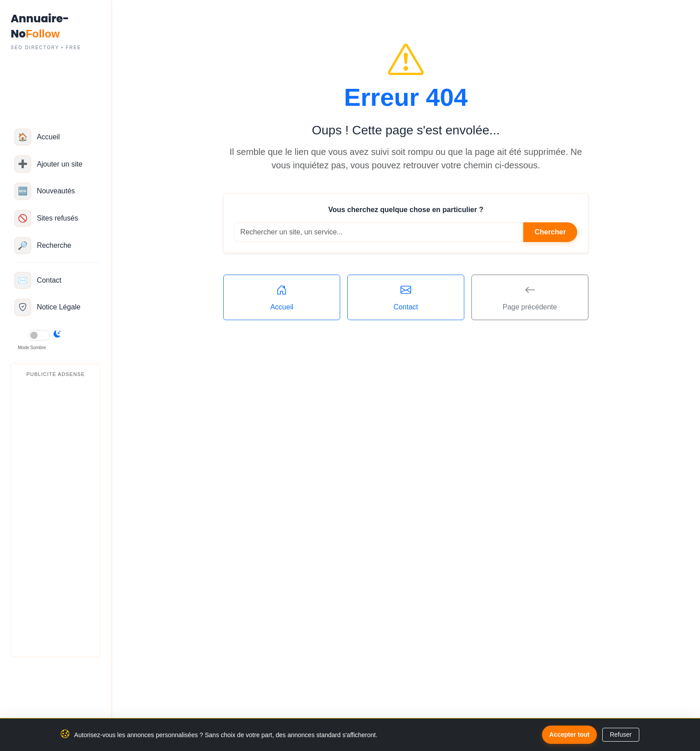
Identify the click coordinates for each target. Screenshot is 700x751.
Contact (406, 296)
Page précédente (530, 296)
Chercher (550, 232)
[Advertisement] (56, 516)
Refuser (621, 734)
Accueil (282, 296)
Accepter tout (569, 734)
